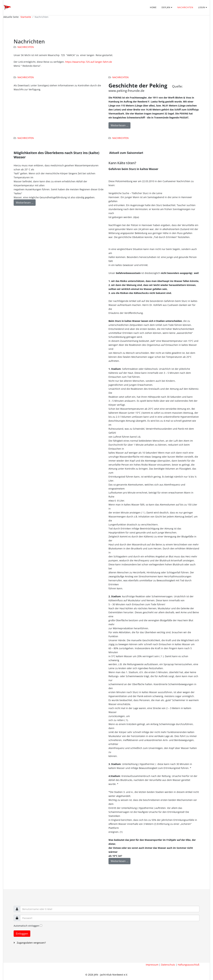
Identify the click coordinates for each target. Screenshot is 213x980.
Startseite (26, 17)
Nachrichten (185, 7)
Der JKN (166, 7)
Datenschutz (168, 965)
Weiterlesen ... (119, 125)
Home (153, 7)
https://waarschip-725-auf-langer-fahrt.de (89, 62)
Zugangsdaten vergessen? (31, 943)
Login (202, 7)
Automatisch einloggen (26, 926)
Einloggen (22, 934)
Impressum (152, 965)
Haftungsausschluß (189, 965)
